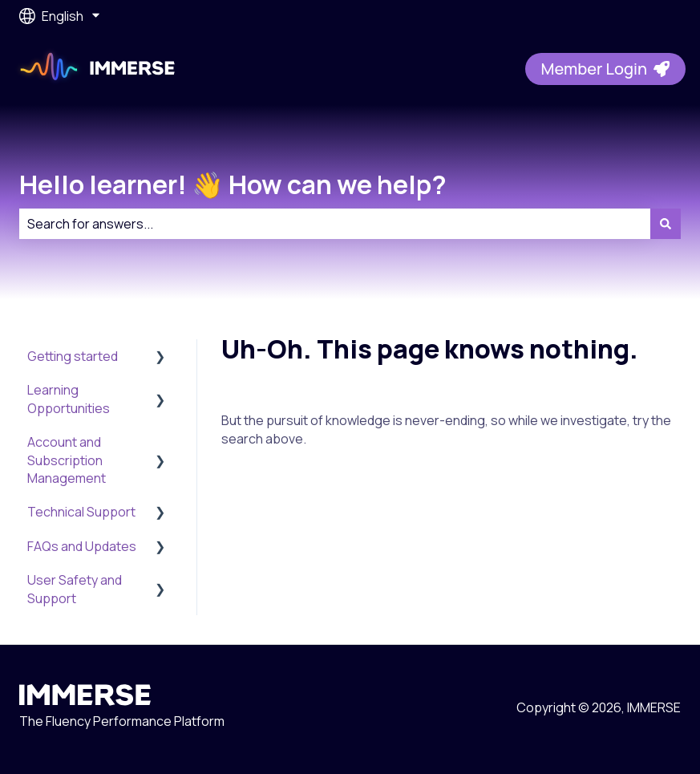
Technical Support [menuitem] (81, 512)
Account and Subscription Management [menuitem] (67, 460)
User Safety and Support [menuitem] (75, 589)
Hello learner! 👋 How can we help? (233, 184)
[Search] (666, 224)
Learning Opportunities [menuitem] (69, 399)
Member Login (605, 69)
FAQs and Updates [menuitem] (82, 546)
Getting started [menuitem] (73, 356)
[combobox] (335, 224)
